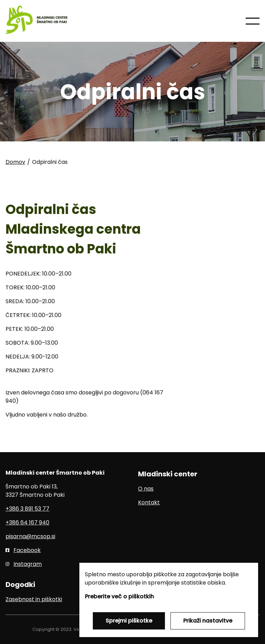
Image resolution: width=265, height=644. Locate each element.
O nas (146, 489)
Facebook (27, 550)
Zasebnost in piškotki (34, 599)
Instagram (28, 564)
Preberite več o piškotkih (119, 596)
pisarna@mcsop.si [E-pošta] (30, 536)
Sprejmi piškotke (129, 621)
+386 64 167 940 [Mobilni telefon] (27, 522)
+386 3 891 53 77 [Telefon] (27, 509)
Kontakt (149, 502)
